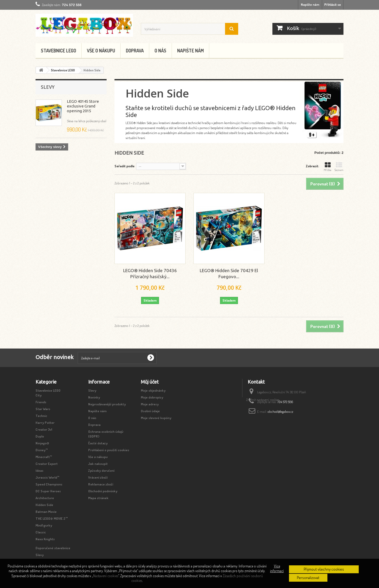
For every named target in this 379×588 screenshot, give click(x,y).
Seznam (339, 167)
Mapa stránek (98, 498)
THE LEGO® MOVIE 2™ (52, 518)
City (39, 395)
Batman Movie (46, 512)
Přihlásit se (333, 4)
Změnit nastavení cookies (263, 422)
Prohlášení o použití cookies (109, 450)
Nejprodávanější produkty (107, 404)
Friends (41, 402)
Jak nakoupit (98, 464)
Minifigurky (44, 525)
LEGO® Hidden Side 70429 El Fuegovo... (229, 273)
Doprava (135, 51)
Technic (41, 416)
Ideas (39, 471)
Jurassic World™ (48, 477)
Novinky (94, 397)
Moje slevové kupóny (156, 418)
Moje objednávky (153, 390)
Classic (41, 532)
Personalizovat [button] (308, 578)
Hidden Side (44, 505)
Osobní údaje (150, 411)
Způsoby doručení (101, 471)
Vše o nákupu (101, 51)
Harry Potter (45, 423)
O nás (160, 51)
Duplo (40, 436)
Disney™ (42, 450)
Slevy (48, 87)
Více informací (277, 568)
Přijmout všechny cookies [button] (324, 569)
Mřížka (328, 167)
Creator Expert (47, 464)
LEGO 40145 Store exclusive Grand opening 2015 (83, 106)
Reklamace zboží (101, 484)
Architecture (45, 498)
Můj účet (150, 382)
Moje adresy (150, 404)
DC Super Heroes (48, 491)
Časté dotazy (98, 443)
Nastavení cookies (106, 576)
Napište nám (310, 4)
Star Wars (43, 409)
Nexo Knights (45, 539)
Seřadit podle (124, 166)
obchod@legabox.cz (280, 411)
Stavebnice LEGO (58, 51)
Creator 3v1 (44, 429)
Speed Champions (49, 484)
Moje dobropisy (152, 397)
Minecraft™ (44, 457)
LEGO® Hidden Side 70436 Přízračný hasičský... (150, 273)
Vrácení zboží (98, 477)
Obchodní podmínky (103, 491)
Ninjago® (42, 443)
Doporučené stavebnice (53, 548)
